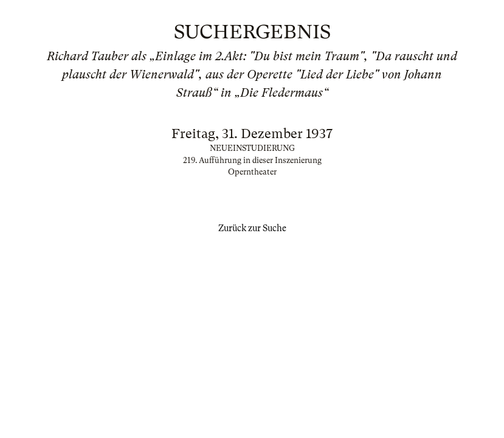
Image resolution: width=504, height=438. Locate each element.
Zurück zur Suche (252, 228)
